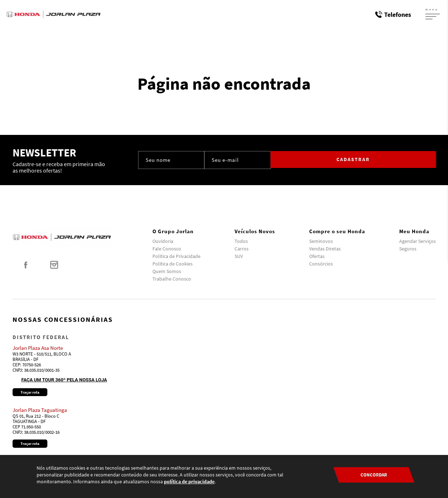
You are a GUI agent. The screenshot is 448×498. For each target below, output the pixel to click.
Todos (241, 241)
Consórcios (321, 264)
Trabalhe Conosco (172, 279)
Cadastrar (405, 160)
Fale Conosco (167, 249)
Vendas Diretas (325, 249)
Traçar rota (30, 392)
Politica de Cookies (173, 264)
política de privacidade (189, 481)
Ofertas (317, 256)
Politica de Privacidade (176, 256)
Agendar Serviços (418, 241)
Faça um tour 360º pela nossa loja (64, 380)
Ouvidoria (163, 241)
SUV (239, 256)
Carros (242, 249)
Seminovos (321, 241)
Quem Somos (167, 271)
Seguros (408, 249)
